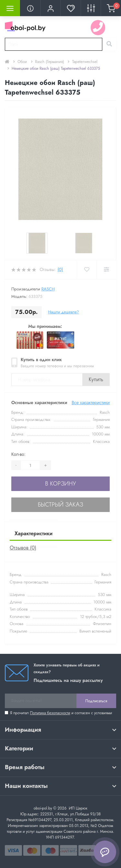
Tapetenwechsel (85, 62)
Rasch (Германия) (50, 62)
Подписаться (96, 701)
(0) (60, 269)
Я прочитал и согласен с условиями (61, 713)
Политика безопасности (50, 713)
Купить (96, 379)
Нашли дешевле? (63, 312)
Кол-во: (18, 454)
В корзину (61, 484)
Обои (22, 62)
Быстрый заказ (60, 505)
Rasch (48, 289)
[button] (50, 8)
